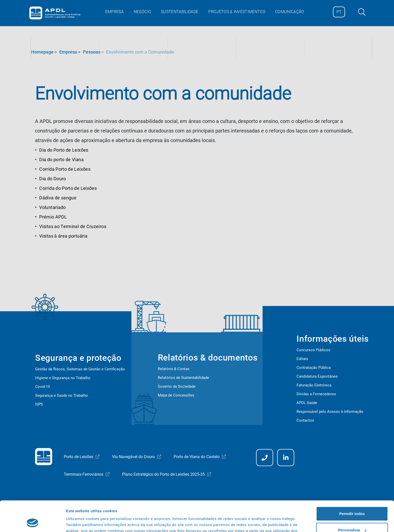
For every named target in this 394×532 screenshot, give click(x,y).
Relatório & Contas (174, 369)
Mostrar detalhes (81, 522)
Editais (302, 359)
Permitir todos (352, 485)
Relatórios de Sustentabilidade (183, 378)
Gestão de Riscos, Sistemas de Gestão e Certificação (80, 369)
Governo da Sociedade (177, 386)
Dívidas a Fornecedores (316, 394)
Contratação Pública (314, 368)
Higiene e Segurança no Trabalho (63, 378)
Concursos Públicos (313, 350)
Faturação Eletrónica (314, 385)
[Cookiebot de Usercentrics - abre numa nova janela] (33, 522)
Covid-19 (42, 387)
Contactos (305, 420)
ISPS (39, 404)
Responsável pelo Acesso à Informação (330, 412)
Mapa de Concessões (176, 395)
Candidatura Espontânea (317, 376)
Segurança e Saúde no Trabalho (62, 395)
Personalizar (352, 501)
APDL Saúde (307, 403)
